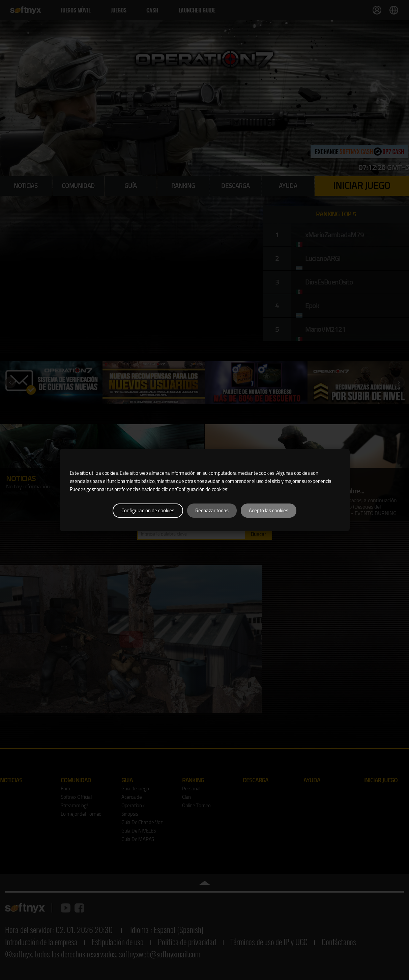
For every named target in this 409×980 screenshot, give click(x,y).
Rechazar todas (212, 511)
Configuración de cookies (148, 511)
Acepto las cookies (269, 511)
